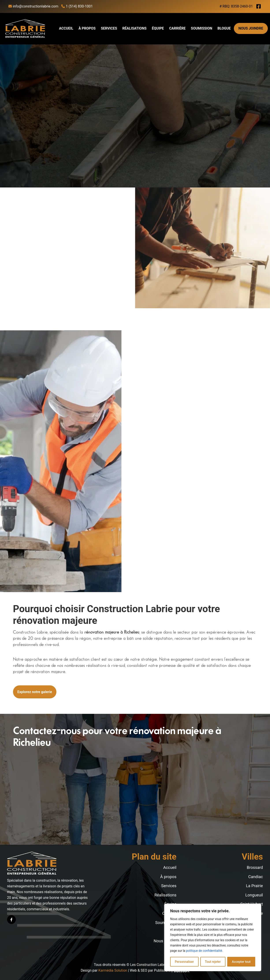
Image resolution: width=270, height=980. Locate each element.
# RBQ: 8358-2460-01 (236, 6)
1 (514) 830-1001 (77, 6)
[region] (213, 937)
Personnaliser (184, 962)
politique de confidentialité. (205, 951)
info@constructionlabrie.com (33, 6)
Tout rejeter (213, 962)
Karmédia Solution (113, 970)
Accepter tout (241, 962)
